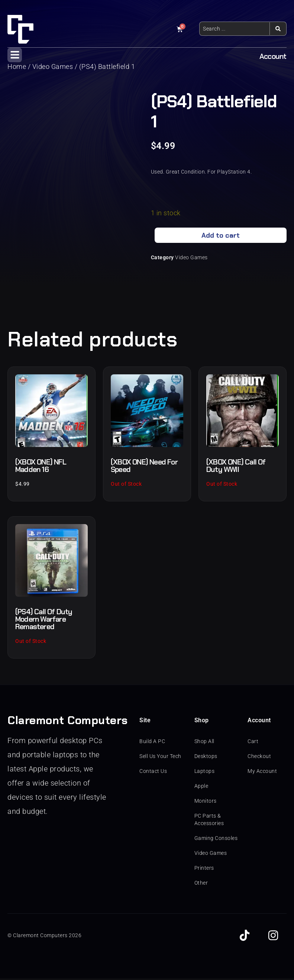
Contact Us (153, 773)
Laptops (205, 773)
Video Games (191, 259)
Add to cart (221, 236)
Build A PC (152, 743)
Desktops (206, 758)
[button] (15, 55)
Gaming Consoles (216, 840)
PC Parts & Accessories (209, 821)
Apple (201, 787)
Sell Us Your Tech (160, 758)
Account (273, 56)
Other (201, 884)
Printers (204, 869)
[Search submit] (278, 29)
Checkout (259, 758)
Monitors (206, 802)
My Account (262, 773)
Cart (253, 743)
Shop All (204, 743)
